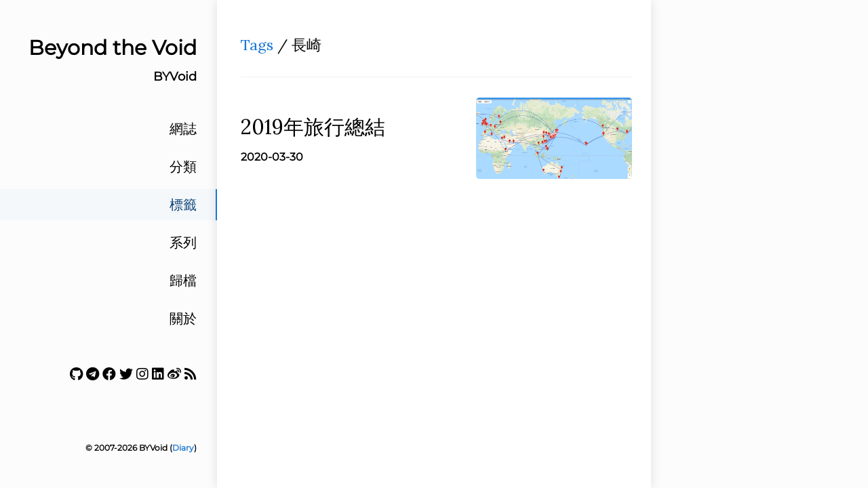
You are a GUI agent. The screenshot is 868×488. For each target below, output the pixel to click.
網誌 (183, 129)
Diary (183, 448)
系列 (183, 243)
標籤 (183, 205)
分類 (183, 167)
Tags (257, 45)
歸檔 (183, 281)
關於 (183, 319)
